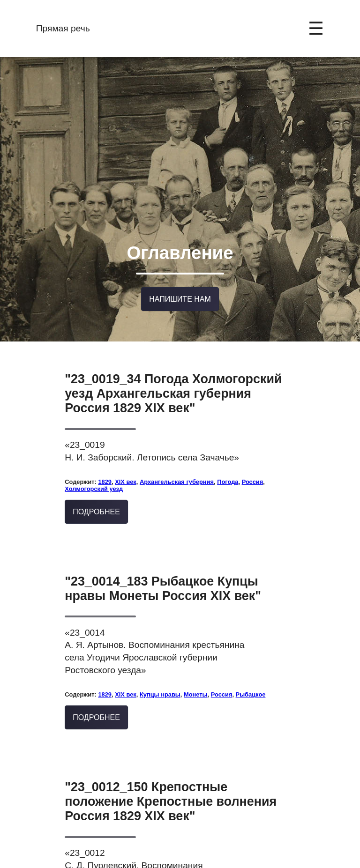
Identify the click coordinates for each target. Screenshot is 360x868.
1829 (105, 465)
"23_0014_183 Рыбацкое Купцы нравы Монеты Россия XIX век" (163, 572)
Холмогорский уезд (94, 472)
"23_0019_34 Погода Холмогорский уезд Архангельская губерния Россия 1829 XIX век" (173, 377)
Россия (253, 465)
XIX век (126, 465)
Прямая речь (63, 28)
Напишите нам (180, 284)
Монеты (196, 678)
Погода (228, 465)
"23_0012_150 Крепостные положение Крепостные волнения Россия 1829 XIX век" (171, 785)
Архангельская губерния (177, 465)
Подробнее (96, 495)
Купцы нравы (160, 678)
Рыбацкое (251, 678)
